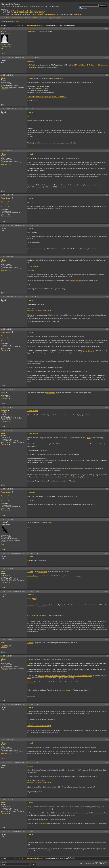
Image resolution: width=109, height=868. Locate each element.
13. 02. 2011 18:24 (7, 799)
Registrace (42, 18)
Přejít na (19, 863)
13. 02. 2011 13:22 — (20, 763)
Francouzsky (32, 682)
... (28, 116)
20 (19, 25)
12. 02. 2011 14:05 (7, 195)
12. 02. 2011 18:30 (7, 408)
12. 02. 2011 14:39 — (20, 297)
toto (52, 78)
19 (17, 25)
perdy (3, 393)
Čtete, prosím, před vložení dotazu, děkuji (29, 13)
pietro (3, 643)
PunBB (106, 862)
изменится (39, 89)
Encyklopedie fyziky (54, 18)
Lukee (3, 522)
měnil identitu (43, 572)
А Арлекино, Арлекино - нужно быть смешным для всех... (47, 97)
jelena (3, 78)
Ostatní (41, 25)
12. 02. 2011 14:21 (7, 257)
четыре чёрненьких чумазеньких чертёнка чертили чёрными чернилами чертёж (65, 676)
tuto (89, 168)
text (37, 815)
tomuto (31, 367)
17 (13, 25)
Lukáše (50, 522)
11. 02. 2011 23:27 (7, 28)
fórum (89, 438)
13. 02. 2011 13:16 (7, 740)
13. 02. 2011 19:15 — (20, 831)
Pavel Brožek (6, 198)
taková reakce (77, 281)
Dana (29, 561)
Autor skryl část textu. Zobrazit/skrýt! (39, 310)
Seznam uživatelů (17, 18)
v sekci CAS (78, 14)
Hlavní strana (5, 18)
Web (2, 48)
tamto (69, 469)
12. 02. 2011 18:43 (7, 430)
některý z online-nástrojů (46, 14)
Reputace (4, 46)
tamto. (61, 78)
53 (23, 25)
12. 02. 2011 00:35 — (20, 58)
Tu (28, 321)
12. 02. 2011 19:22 (7, 489)
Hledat (35, 18)
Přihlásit (17, 21)
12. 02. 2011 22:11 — (20, 591)
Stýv (3, 32)
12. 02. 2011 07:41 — (20, 109)
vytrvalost (60, 481)
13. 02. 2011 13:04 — (20, 704)
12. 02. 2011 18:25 (7, 389)
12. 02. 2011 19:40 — (20, 553)
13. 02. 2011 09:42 (7, 640)
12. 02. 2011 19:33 (7, 519)
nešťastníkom (51, 393)
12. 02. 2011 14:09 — (20, 225)
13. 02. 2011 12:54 (7, 656)
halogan (4, 411)
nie (46, 605)
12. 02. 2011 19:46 (7, 569)
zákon (78, 576)
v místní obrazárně (66, 690)
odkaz (29, 678)
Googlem (83, 8)
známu (94, 630)
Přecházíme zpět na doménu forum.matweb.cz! (29, 11)
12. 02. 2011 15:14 (7, 329)
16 (11, 25)
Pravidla (28, 18)
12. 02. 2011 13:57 (7, 151)
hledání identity (43, 823)
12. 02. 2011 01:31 (7, 75)
